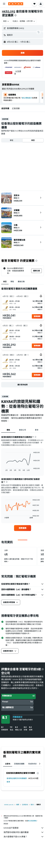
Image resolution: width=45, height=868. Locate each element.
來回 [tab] (5, 282)
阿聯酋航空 (18, 717)
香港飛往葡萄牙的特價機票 (17, 778)
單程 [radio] (12, 140)
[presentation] (15, 15)
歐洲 (32, 805)
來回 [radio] (33, 140)
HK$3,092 (9, 11)
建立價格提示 (27, 98)
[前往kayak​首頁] (16, 4)
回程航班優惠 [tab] (19, 764)
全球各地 (25, 805)
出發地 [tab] (8, 764)
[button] (4, 4)
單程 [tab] (12, 282)
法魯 (16, 225)
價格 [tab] (8, 430)
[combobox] (6, 21)
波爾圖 (17, 210)
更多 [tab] (37, 430)
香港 (8, 782)
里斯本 (17, 195)
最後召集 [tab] (21, 282)
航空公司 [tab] (23, 430)
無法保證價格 (32, 821)
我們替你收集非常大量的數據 (24, 832)
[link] (23, 528)
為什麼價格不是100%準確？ (24, 837)
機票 (18, 805)
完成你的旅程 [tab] (33, 764)
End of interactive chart (4, 469)
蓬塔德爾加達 (19, 240)
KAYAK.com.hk (9, 805)
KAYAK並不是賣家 (24, 828)
